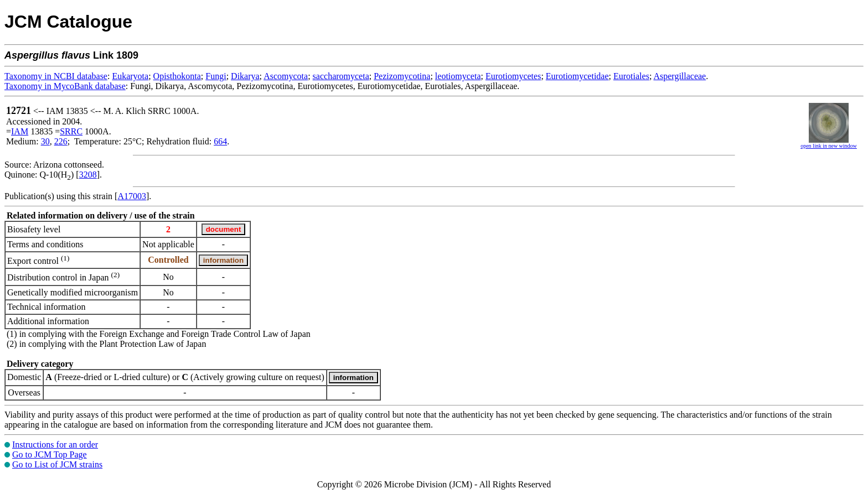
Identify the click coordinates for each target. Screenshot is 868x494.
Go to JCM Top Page (50, 454)
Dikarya (245, 76)
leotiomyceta (458, 76)
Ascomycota (286, 76)
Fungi (216, 76)
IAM (20, 131)
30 (45, 141)
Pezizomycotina (402, 76)
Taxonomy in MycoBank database (65, 86)
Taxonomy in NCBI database (56, 76)
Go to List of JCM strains (57, 464)
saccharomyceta (341, 76)
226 (61, 141)
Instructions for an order (55, 444)
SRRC (71, 131)
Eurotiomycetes (513, 76)
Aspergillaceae (680, 76)
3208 (88, 175)
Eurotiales (631, 76)
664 (220, 141)
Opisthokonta (177, 76)
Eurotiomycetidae (577, 76)
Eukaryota (130, 76)
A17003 (132, 196)
